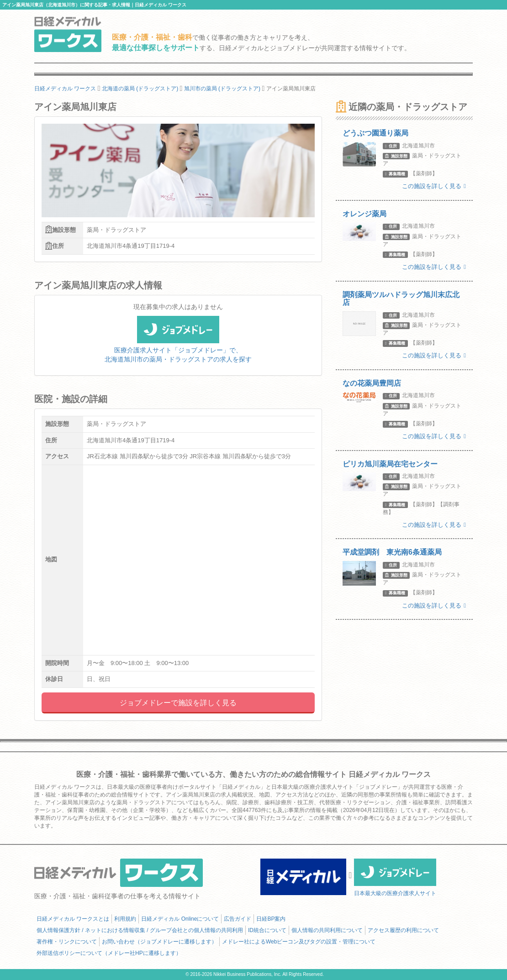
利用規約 (125, 919)
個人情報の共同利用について (327, 930)
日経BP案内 (271, 919)
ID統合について (267, 930)
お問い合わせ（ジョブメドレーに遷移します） (159, 942)
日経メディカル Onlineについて (180, 919)
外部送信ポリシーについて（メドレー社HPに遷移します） (109, 953)
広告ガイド (238, 919)
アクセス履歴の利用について (403, 930)
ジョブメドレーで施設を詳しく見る (178, 703)
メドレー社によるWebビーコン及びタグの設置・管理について (299, 942)
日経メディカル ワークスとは (73, 919)
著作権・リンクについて (67, 942)
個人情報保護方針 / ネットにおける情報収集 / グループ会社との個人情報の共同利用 (140, 930)
